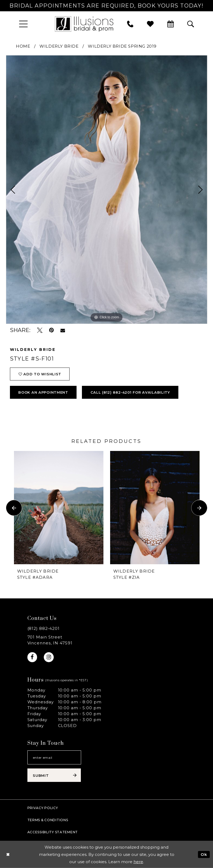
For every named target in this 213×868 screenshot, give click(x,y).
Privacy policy (43, 808)
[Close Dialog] (8, 854)
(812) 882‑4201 (44, 628)
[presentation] (59, 508)
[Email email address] (54, 757)
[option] (107, 190)
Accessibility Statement (53, 832)
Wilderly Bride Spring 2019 (122, 46)
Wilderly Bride (59, 46)
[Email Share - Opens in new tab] (63, 330)
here (138, 862)
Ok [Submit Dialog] (204, 854)
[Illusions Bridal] (84, 24)
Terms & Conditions (48, 820)
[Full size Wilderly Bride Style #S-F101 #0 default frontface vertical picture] (107, 190)
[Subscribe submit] (54, 775)
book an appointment (43, 392)
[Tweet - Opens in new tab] (40, 330)
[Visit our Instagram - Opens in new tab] (49, 657)
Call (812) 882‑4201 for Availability (130, 392)
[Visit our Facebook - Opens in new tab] (32, 657)
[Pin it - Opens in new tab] (51, 330)
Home (23, 46)
